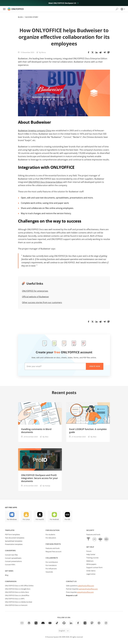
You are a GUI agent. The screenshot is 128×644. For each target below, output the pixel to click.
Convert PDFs (10, 565)
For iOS (67, 519)
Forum (89, 551)
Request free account (53, 552)
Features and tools (53, 548)
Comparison (11, 581)
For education (52, 530)
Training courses (92, 558)
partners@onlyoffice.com (88, 589)
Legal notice (91, 574)
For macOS (40, 519)
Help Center (91, 554)
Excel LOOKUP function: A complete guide (88, 431)
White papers (91, 564)
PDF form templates (12, 534)
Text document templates (15, 538)
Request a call (72, 595)
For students (50, 534)
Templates (10, 530)
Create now (95, 366)
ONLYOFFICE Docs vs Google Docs (18, 589)
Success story (32, 17)
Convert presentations (13, 561)
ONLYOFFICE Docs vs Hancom (16, 605)
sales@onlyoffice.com (86, 586)
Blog (20, 17)
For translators (51, 565)
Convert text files (11, 555)
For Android (54, 519)
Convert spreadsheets (13, 558)
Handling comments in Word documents (36, 431)
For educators (51, 538)
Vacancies (49, 572)
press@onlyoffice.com (85, 592)
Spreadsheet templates (14, 541)
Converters (10, 551)
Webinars (90, 561)
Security (90, 530)
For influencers (51, 569)
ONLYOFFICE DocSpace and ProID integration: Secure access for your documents (39, 478)
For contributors (52, 562)
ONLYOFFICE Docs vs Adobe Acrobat (19, 602)
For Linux (26, 519)
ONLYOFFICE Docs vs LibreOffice (17, 595)
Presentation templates (14, 544)
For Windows (12, 519)
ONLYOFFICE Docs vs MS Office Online (19, 586)
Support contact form (94, 567)
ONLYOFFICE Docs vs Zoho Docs (17, 592)
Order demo (91, 571)
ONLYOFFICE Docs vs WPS (15, 599)
